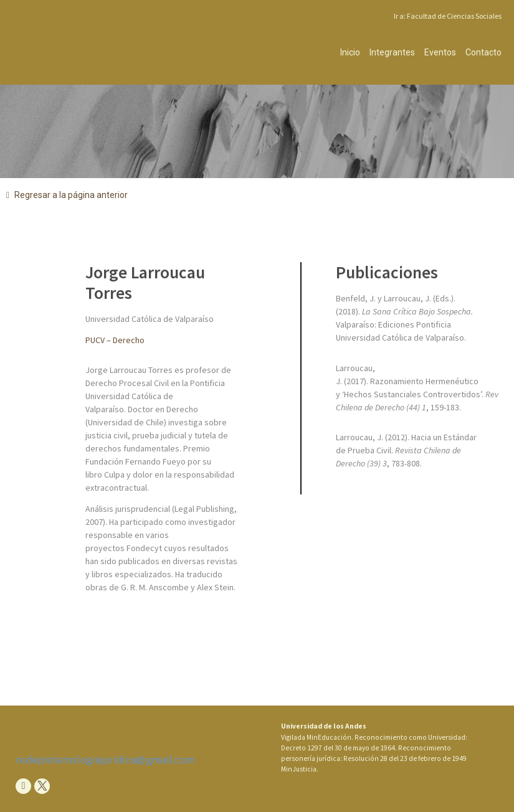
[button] (67, 195)
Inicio (350, 52)
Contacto (483, 52)
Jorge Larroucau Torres (145, 283)
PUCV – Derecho (115, 340)
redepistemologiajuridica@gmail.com (105, 760)
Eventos (440, 52)
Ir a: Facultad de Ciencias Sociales (448, 16)
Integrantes (392, 52)
